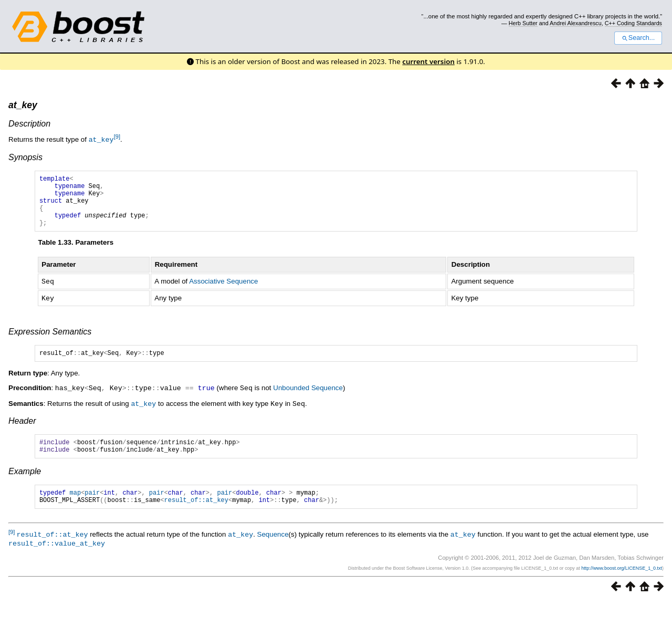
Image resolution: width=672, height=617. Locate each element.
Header (22, 431)
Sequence (273, 551)
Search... (638, 38)
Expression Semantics (50, 341)
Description (29, 124)
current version (428, 61)
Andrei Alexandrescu (576, 23)
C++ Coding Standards (633, 23)
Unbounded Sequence (308, 399)
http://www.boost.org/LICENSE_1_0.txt (622, 583)
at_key (23, 105)
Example (25, 484)
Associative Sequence (223, 292)
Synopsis (25, 157)
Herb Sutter (523, 23)
